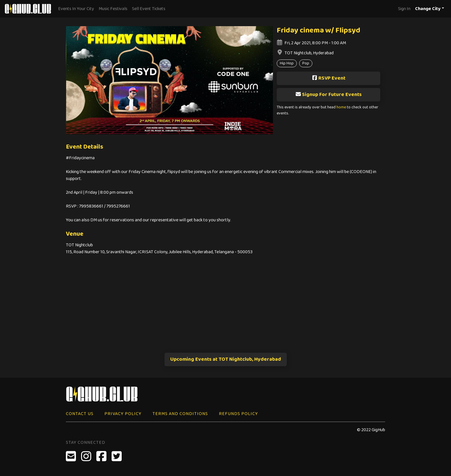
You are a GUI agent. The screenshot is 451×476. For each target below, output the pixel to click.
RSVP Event (329, 78)
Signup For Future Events (328, 95)
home (341, 107)
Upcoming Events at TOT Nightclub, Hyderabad (226, 359)
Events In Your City (76, 9)
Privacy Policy (123, 414)
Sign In (404, 9)
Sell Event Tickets (149, 9)
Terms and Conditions (180, 414)
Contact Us (80, 414)
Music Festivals (113, 9)
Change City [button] (428, 9)
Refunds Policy (238, 414)
